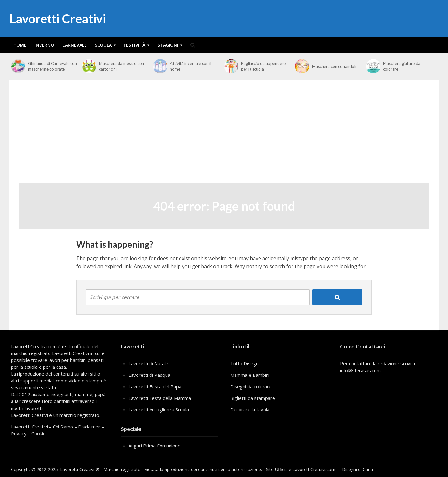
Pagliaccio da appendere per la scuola (263, 66)
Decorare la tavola (250, 409)
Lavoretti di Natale (148, 363)
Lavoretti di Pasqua (149, 375)
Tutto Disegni (245, 363)
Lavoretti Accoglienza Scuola (159, 409)
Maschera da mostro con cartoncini (121, 66)
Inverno (44, 45)
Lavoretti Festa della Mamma (160, 398)
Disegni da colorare (251, 386)
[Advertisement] (224, 136)
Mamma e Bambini (250, 375)
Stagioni (168, 45)
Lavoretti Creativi (58, 19)
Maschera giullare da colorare (402, 66)
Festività (135, 45)
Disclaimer (89, 427)
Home (20, 45)
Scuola (103, 45)
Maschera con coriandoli (334, 66)
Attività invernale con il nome (191, 66)
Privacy (19, 433)
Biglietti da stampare (253, 398)
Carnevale (75, 45)
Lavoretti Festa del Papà (155, 386)
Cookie (39, 433)
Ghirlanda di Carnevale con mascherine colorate (52, 66)
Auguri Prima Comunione (154, 446)
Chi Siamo (63, 427)
